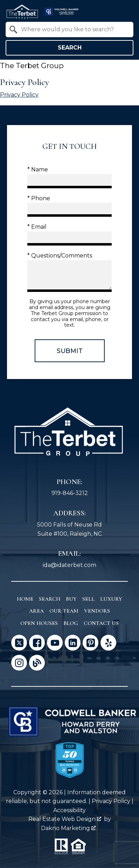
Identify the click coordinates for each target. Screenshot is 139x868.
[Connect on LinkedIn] (73, 643)
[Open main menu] (125, 12)
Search (70, 48)
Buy (71, 599)
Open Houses (39, 623)
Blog (71, 623)
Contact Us (101, 623)
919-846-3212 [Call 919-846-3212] (70, 493)
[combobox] (69, 30)
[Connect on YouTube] (55, 643)
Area (36, 611)
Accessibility (69, 810)
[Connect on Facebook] (37, 643)
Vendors (97, 611)
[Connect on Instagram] (19, 663)
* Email (37, 227)
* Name (38, 169)
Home (25, 599)
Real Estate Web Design (65, 819)
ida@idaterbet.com (69, 565)
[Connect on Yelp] (108, 643)
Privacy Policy (19, 95)
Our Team (64, 611)
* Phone (39, 198)
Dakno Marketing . (69, 828)
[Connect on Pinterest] (91, 643)
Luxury (111, 599)
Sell (88, 599)
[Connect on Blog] (37, 663)
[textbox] (74, 30)
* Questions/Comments (60, 256)
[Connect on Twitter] (19, 643)
